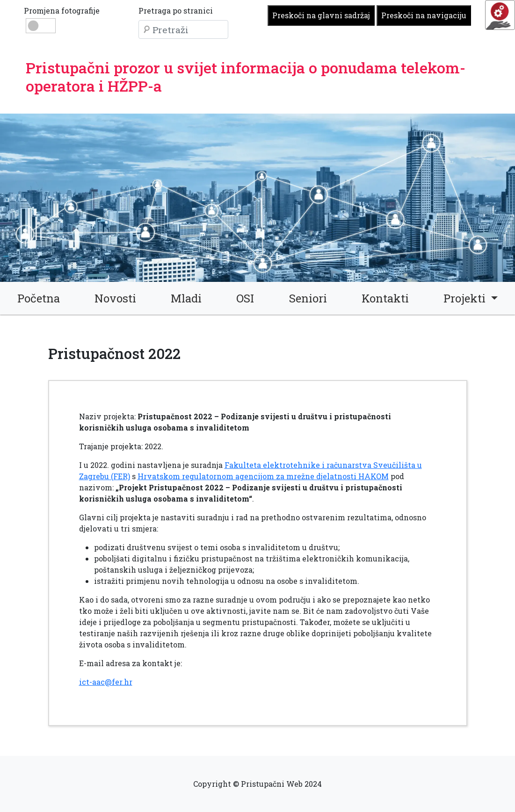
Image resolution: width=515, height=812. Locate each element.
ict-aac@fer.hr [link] (106, 682)
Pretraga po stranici (176, 11)
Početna (39, 298)
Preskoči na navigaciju (424, 15)
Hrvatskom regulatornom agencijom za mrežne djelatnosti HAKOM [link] (263, 476)
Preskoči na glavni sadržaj (321, 15)
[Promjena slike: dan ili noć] (41, 26)
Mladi (186, 298)
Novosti (115, 298)
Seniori (308, 298)
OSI (245, 298)
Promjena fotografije (62, 11)
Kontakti (385, 298)
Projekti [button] (466, 298)
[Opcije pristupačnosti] (500, 15)
